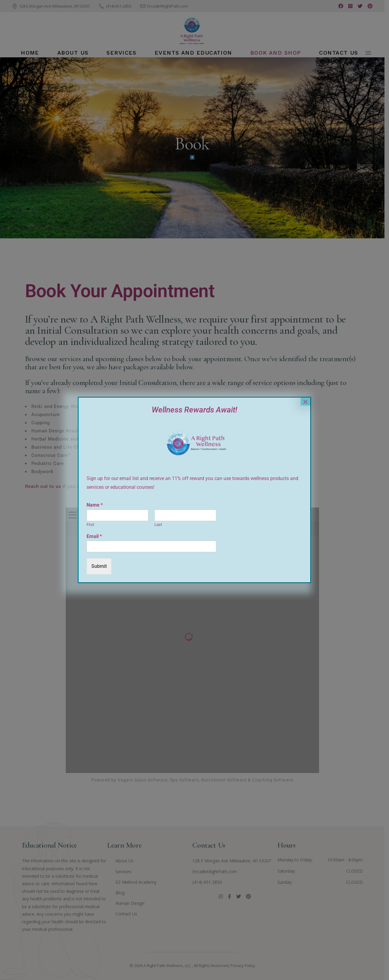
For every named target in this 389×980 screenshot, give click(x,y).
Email (94, 536)
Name (95, 505)
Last (158, 525)
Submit (99, 566)
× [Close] (305, 402)
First (90, 525)
